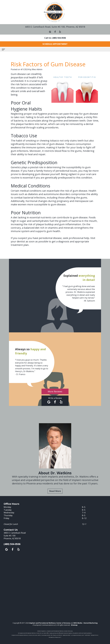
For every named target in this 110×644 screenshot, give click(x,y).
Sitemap (74, 625)
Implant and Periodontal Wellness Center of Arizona (50, 623)
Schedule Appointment (55, 44)
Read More (55, 491)
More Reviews (55, 391)
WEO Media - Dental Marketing (86, 623)
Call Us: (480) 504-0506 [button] (55, 38)
